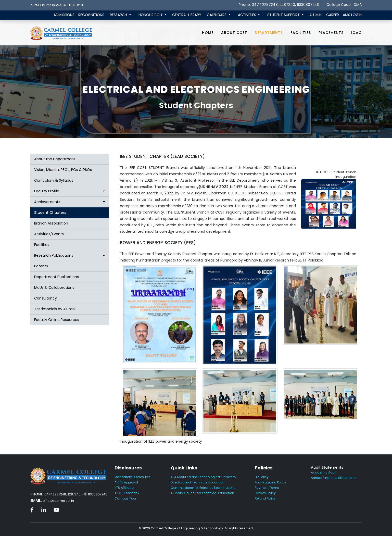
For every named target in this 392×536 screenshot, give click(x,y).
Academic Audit (324, 472)
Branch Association (51, 223)
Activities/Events (49, 234)
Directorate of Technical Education (198, 482)
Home (208, 33)
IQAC (356, 33)
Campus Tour (125, 498)
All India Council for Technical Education (202, 493)
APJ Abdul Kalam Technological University (203, 477)
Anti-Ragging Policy (270, 482)
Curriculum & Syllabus (54, 180)
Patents (41, 266)
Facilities (301, 33)
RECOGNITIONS (91, 15)
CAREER (333, 15)
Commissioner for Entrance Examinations (203, 488)
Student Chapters (50, 213)
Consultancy (46, 298)
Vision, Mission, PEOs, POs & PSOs (63, 170)
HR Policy (262, 477)
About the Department (55, 159)
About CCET (234, 33)
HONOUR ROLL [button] (151, 15)
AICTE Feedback (127, 493)
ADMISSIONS (64, 15)
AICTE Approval (126, 482)
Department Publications (56, 277)
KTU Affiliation (125, 488)
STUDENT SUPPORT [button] (284, 15)
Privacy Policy (265, 493)
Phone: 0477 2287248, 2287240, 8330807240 (279, 5)
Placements (331, 33)
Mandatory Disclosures (132, 477)
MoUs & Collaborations (54, 288)
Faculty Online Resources (57, 320)
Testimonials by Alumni (55, 309)
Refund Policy (265, 498)
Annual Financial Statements (334, 478)
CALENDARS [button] (217, 15)
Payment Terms (267, 488)
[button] (70, 191)
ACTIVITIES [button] (248, 15)
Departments (269, 33)
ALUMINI (316, 15)
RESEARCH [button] (119, 15)
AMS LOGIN (352, 15)
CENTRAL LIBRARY (187, 15)
